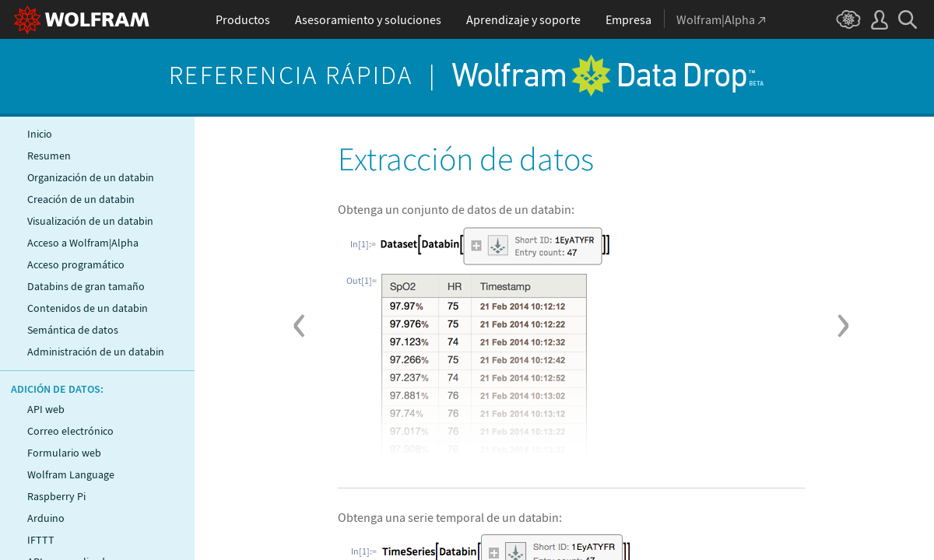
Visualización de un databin (90, 221)
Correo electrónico (70, 431)
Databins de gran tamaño (86, 286)
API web (46, 409)
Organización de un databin (91, 177)
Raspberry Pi (56, 496)
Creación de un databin (81, 199)
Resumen (49, 156)
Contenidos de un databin (88, 308)
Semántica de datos (73, 330)
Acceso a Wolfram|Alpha (83, 243)
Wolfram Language (71, 474)
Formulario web (64, 453)
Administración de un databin (96, 352)
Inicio (40, 134)
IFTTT (41, 540)
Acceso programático (76, 264)
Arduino (46, 518)
